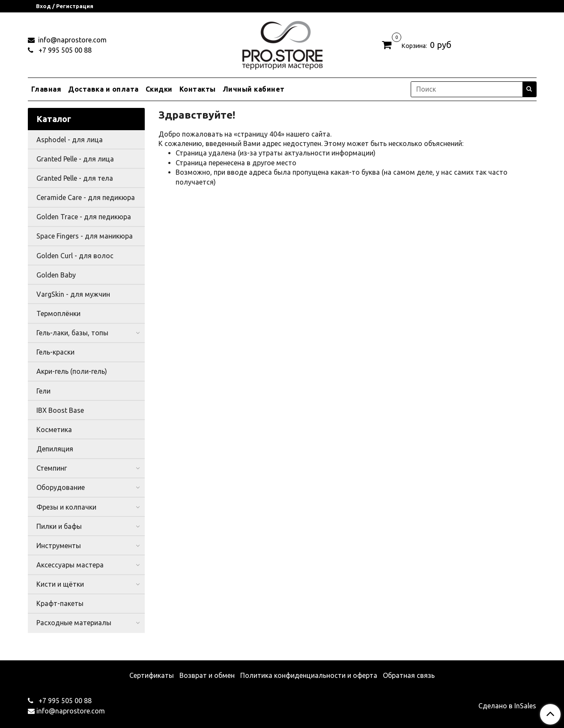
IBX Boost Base (60, 410)
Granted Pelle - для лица (75, 159)
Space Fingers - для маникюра (85, 236)
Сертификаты (152, 675)
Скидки (159, 89)
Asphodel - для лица (70, 140)
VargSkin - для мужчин (73, 294)
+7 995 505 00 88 (64, 50)
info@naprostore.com (72, 40)
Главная (46, 89)
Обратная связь (409, 675)
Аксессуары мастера (70, 565)
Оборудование (61, 487)
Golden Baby (56, 275)
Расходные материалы (74, 623)
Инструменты (59, 546)
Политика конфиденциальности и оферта (309, 675)
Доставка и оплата (103, 89)
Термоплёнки (58, 313)
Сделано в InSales (507, 706)
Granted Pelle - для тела (75, 178)
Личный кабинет (254, 89)
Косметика (54, 430)
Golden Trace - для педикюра (84, 217)
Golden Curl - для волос (75, 256)
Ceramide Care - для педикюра (86, 197)
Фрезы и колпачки (66, 507)
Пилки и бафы (59, 526)
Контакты (198, 89)
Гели (43, 391)
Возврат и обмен (207, 675)
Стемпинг (52, 468)
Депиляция (55, 449)
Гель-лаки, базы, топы (72, 333)
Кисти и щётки (60, 584)
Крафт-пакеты (60, 603)
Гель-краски (55, 352)
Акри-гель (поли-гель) (72, 371)
